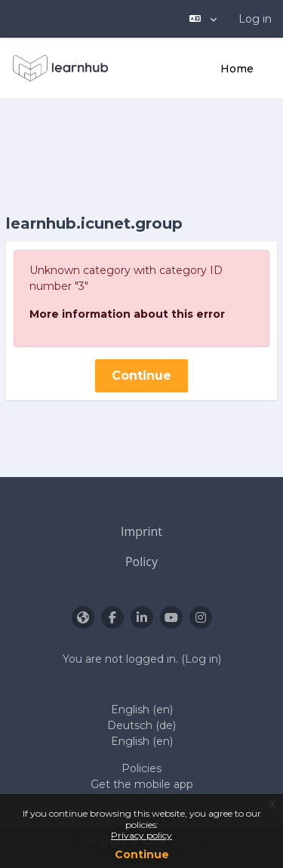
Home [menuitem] (237, 69)
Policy (141, 562)
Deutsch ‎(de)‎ (141, 725)
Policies (141, 768)
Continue (142, 854)
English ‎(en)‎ (142, 709)
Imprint (141, 531)
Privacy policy (141, 835)
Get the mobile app (142, 784)
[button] (203, 19)
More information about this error (127, 314)
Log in (255, 19)
